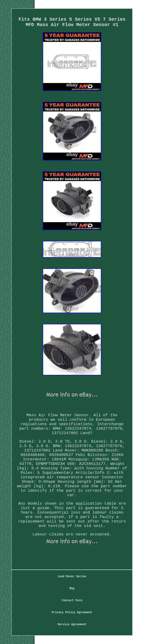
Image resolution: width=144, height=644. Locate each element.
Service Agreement (72, 624)
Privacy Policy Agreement (72, 613)
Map (72, 589)
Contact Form (72, 601)
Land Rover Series (72, 577)
